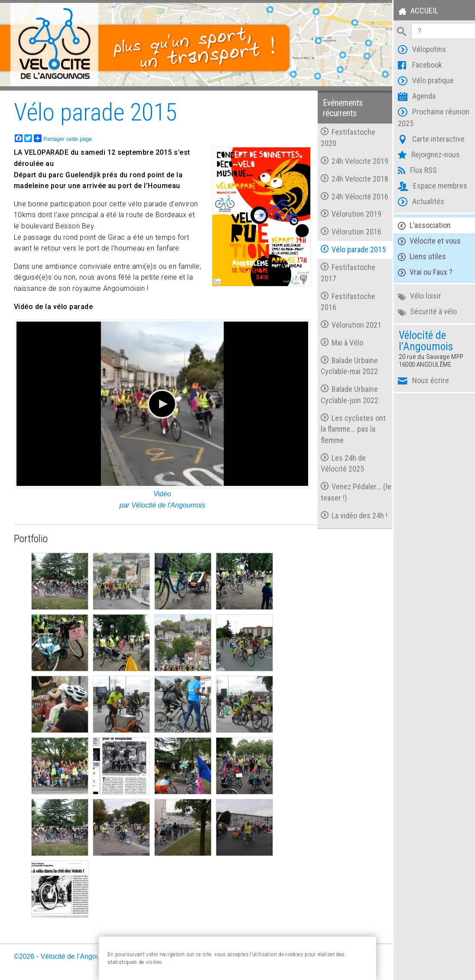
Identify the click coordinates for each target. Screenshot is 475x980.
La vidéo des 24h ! (350, 514)
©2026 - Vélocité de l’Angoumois (64, 952)
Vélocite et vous (425, 241)
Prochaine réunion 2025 (429, 117)
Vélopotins (417, 50)
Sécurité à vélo (423, 312)
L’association (420, 226)
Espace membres (428, 187)
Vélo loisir (415, 296)
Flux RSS (413, 171)
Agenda (412, 97)
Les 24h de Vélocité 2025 (339, 462)
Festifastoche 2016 (344, 301)
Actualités (416, 203)
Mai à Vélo (338, 341)
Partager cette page (63, 137)
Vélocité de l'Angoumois (166, 501)
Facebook (415, 66)
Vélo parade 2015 (349, 248)
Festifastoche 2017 (344, 272)
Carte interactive (426, 140)
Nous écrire (419, 382)
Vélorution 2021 (347, 324)
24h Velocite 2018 (350, 177)
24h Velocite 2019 (350, 160)
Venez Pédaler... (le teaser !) (347, 491)
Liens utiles (417, 257)
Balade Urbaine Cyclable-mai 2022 (345, 365)
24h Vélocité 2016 (350, 195)
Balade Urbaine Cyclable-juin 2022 (345, 393)
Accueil (413, 12)
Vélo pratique (421, 82)
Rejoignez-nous (424, 156)
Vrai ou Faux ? (420, 272)
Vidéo (160, 490)
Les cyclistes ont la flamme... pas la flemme (349, 428)
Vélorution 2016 (347, 230)
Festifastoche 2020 (344, 137)
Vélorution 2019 (347, 213)
